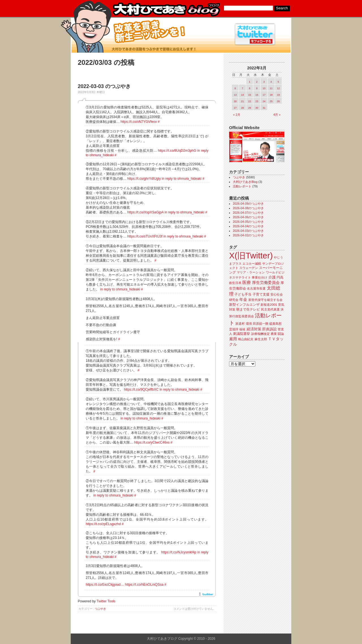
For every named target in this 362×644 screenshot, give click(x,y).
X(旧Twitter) (251, 255)
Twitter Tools (106, 601)
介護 (272, 277)
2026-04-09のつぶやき (248, 204)
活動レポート (242, 186)
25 (271, 101)
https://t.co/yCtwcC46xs (152, 442)
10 (264, 88)
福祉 (242, 329)
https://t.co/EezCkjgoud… (105, 585)
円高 (280, 277)
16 (257, 95)
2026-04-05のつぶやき (248, 222)
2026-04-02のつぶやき (248, 235)
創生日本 (235, 283)
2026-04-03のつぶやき (248, 231)
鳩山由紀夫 (246, 339)
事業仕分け (259, 277)
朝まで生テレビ (248, 309)
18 (271, 95)
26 (278, 101)
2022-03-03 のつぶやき (104, 86)
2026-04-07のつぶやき (248, 213)
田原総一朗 (261, 324)
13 (235, 95)
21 (242, 101)
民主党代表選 (270, 309)
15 (250, 95)
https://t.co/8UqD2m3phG (177, 151)
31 (264, 108)
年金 (243, 300)
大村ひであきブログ (166, 10)
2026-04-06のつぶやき (248, 217)
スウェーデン (249, 268)
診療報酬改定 (260, 334)
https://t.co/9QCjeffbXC (141, 390)
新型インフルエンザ (244, 305)
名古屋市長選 (256, 288)
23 (257, 101)
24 (264, 101)
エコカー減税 (252, 264)
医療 (247, 283)
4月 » (277, 115)
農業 (274, 334)
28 (242, 108)
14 (242, 95)
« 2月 (237, 115)
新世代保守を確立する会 (265, 300)
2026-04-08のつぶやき (248, 208)
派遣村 (240, 324)
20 (235, 101)
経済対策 (254, 329)
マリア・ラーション (251, 272)
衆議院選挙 (242, 334)
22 (250, 101)
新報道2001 (269, 305)
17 (264, 95)
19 (278, 95)
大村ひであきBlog (245, 182)
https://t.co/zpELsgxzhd (103, 524)
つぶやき (100, 609)
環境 (249, 324)
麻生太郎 (261, 339)
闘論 (281, 334)
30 (257, 108)
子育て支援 (261, 294)
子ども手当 (243, 294)
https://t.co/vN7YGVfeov (139, 122)
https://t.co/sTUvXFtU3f (145, 236)
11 (271, 88)
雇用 (233, 339)
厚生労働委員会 (266, 283)
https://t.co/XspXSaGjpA (145, 212)
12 (278, 88)
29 (250, 108)
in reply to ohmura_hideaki (182, 179)
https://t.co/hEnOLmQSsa (144, 585)
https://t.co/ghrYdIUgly (144, 179)
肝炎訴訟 (270, 329)
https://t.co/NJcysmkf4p (179, 552)
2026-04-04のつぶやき (248, 226)
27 (235, 108)
